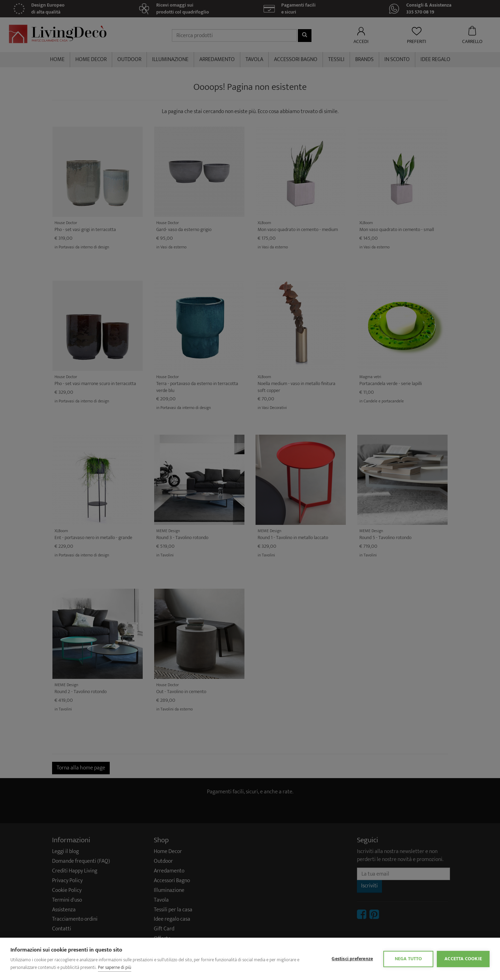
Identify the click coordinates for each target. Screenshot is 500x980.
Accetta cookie (463, 959)
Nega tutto (409, 959)
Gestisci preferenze (352, 959)
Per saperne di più (115, 968)
